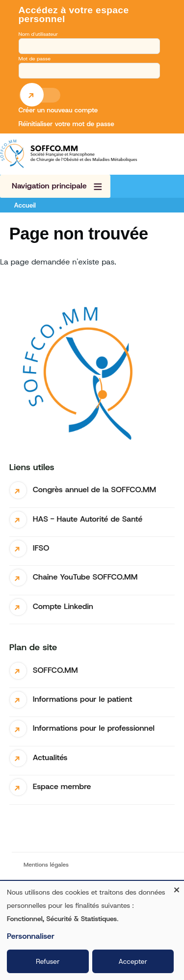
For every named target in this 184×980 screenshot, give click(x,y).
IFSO (41, 548)
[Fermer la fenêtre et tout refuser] (177, 887)
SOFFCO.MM (55, 670)
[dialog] (92, 930)
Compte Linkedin (63, 606)
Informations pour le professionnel (94, 728)
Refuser (48, 961)
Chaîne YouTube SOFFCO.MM (85, 577)
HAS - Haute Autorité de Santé (88, 519)
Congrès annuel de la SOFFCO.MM (94, 490)
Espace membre (62, 786)
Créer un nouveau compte (58, 110)
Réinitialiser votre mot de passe (66, 124)
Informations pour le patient (83, 699)
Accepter (133, 961)
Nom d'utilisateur (38, 34)
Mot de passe (35, 58)
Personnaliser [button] (31, 936)
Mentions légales (46, 865)
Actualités (50, 757)
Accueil (25, 205)
